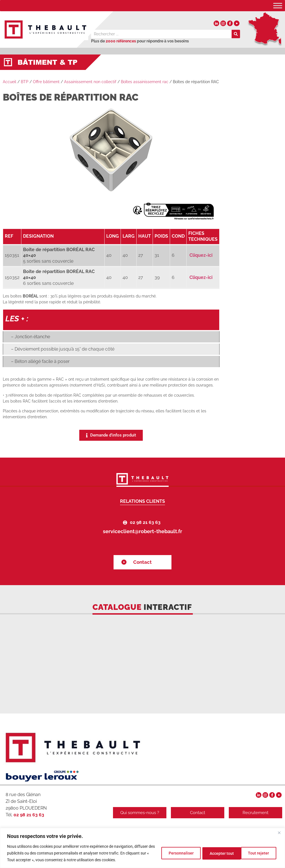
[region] (142, 848)
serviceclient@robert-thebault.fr (142, 531)
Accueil (10, 82)
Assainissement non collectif (90, 82)
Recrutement (255, 813)
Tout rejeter (217, 853)
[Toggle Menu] (278, 5)
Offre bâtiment (46, 82)
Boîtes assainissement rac (145, 82)
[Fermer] (279, 833)
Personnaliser (175, 853)
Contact (142, 562)
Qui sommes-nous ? (137, 813)
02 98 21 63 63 (145, 522)
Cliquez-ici (201, 255)
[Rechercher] (236, 34)
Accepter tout (258, 853)
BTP (25, 82)
